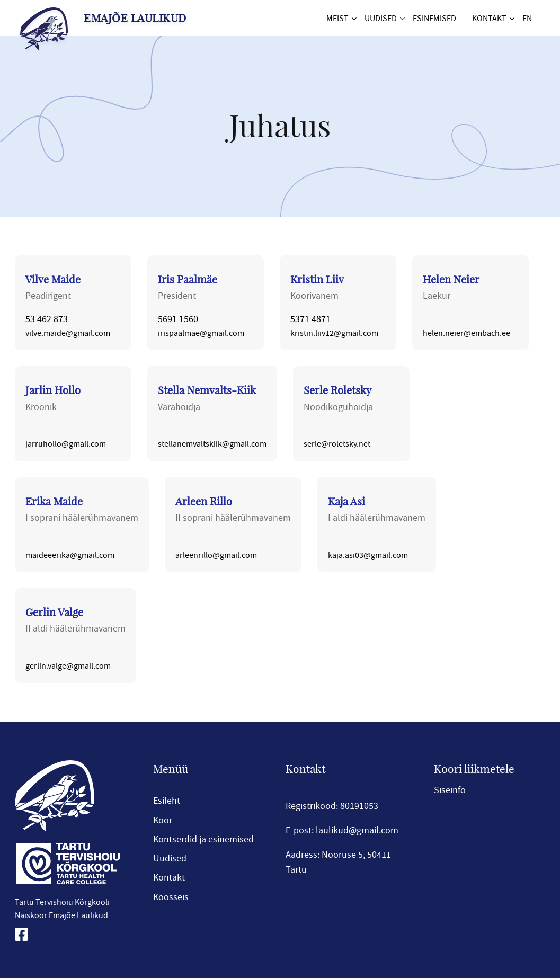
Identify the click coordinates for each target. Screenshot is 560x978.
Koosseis (171, 897)
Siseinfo (450, 790)
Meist (337, 18)
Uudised (381, 18)
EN (527, 18)
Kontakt (489, 18)
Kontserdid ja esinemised (203, 839)
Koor (163, 820)
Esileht (167, 801)
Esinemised (434, 18)
